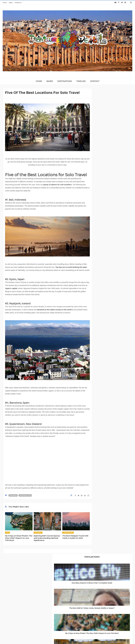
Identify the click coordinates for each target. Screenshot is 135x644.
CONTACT (95, 81)
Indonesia (13, 495)
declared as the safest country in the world (54, 310)
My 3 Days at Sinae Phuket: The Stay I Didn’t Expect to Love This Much (19, 538)
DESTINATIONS (65, 81)
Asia (7, 533)
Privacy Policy (15, 623)
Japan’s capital (11, 288)
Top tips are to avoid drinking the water (71, 267)
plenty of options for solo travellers (57, 185)
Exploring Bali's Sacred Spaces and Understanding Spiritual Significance (47, 538)
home (39, 81)
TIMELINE (81, 81)
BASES (50, 81)
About (11, 3)
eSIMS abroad (68, 533)
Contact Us (18, 3)
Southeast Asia (25, 495)
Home (5, 3)
